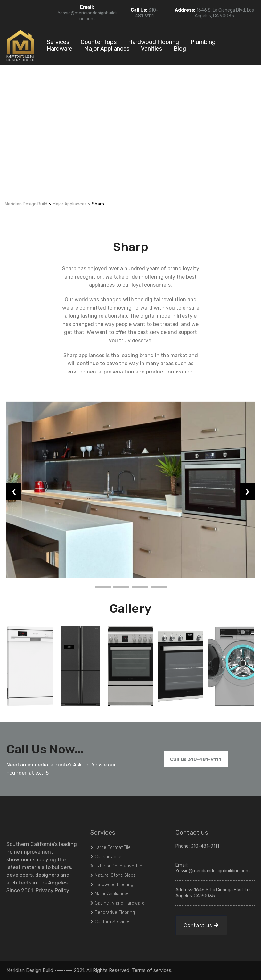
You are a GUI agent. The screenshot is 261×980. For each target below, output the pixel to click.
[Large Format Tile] (111, 847)
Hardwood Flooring (154, 42)
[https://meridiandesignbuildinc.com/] (21, 45)
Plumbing (203, 42)
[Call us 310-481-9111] (196, 759)
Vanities (151, 49)
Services (58, 42)
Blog (180, 49)
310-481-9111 (147, 13)
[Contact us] (201, 925)
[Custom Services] (111, 922)
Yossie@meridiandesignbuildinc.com (87, 16)
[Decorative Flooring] (113, 912)
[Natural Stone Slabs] (114, 875)
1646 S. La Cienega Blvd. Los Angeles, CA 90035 (224, 13)
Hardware (60, 49)
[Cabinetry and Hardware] (118, 903)
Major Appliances (107, 49)
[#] (255, 970)
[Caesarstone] (107, 857)
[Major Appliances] (111, 894)
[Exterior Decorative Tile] (117, 866)
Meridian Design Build (26, 204)
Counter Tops (99, 42)
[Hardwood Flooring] (113, 884)
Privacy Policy (52, 890)
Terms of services (152, 970)
